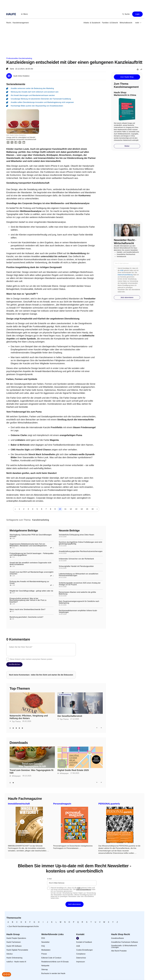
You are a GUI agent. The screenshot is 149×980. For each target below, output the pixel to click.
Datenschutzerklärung (125, 275)
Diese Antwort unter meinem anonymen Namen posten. (31, 659)
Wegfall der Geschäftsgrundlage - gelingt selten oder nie (31, 591)
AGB (122, 270)
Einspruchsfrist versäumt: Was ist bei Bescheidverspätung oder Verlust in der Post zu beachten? (28, 600)
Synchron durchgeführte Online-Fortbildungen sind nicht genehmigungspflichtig (80, 543)
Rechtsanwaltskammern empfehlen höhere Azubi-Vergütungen (78, 611)
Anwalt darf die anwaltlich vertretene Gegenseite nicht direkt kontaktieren (30, 564)
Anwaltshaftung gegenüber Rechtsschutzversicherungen (81, 551)
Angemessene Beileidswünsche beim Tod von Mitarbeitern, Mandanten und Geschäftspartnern (28, 545)
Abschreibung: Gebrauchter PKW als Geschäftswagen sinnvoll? (31, 536)
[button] (24, 14)
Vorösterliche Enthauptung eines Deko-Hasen (76, 535)
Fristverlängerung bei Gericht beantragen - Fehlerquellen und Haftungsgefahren (32, 554)
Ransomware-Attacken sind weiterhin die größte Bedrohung (77, 593)
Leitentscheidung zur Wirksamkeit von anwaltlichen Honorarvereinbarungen (79, 575)
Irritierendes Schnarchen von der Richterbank (76, 559)
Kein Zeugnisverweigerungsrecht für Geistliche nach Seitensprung (79, 602)
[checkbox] (8, 659)
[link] (9, 23)
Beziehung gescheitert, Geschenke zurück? (26, 617)
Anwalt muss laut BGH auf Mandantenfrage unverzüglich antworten (32, 573)
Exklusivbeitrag (65, 695)
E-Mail (49, 879)
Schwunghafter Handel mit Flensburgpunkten (76, 566)
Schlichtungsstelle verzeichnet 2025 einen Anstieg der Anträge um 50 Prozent (80, 584)
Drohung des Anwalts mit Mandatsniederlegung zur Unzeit (29, 582)
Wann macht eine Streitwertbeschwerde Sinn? (27, 609)
